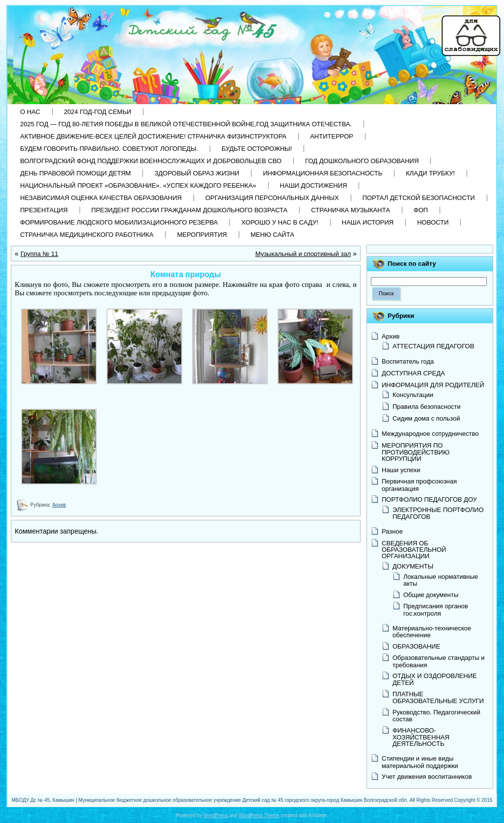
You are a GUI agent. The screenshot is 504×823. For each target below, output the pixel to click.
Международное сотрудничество (430, 434)
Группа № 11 (40, 254)
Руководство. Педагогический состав (436, 716)
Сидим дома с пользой (426, 418)
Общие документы (431, 595)
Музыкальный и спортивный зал (303, 254)
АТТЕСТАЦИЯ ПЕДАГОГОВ (433, 346)
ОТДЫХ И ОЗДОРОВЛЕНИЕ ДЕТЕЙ (435, 679)
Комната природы (185, 274)
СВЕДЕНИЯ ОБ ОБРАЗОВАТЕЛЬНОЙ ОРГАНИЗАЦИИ (414, 550)
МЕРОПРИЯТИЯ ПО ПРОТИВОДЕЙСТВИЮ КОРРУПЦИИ (416, 452)
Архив (59, 505)
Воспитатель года (408, 361)
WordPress (215, 815)
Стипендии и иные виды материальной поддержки (420, 762)
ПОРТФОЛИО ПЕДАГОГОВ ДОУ (429, 499)
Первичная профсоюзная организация (419, 485)
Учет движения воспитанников (427, 777)
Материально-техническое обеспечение (432, 632)
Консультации (413, 395)
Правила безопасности (427, 407)
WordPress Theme (259, 815)
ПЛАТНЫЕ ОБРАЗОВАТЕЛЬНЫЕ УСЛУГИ (438, 697)
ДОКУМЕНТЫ (413, 566)
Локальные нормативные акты (441, 580)
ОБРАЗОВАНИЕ (416, 646)
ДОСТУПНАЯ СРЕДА (413, 373)
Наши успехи (401, 470)
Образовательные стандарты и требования (439, 661)
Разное (392, 531)
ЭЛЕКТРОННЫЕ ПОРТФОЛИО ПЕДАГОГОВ (438, 513)
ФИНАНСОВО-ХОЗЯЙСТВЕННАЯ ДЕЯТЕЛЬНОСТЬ (421, 737)
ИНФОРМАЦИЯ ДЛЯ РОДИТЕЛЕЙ (433, 385)
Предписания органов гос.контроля (436, 610)
